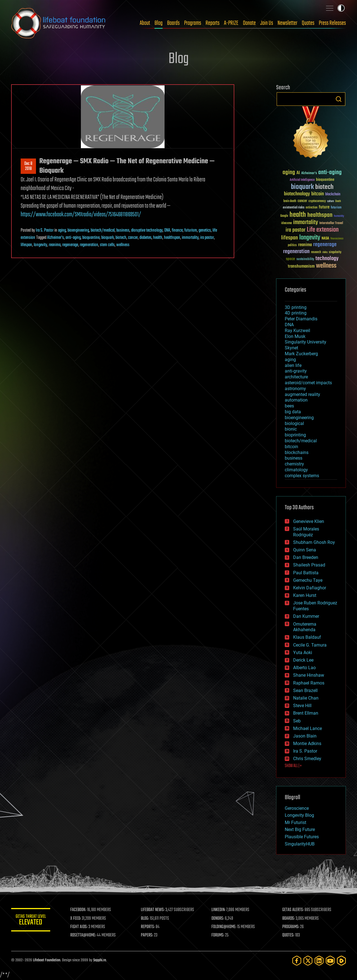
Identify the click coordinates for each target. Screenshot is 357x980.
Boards (173, 23)
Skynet (291, 348)
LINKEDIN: (219, 910)
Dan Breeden (306, 557)
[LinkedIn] (319, 961)
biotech (121, 238)
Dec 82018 (28, 166)
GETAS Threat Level (31, 921)
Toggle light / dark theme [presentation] (341, 8)
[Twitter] (308, 961)
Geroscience (297, 808)
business (123, 230)
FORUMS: (218, 935)
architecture (296, 377)
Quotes (308, 23)
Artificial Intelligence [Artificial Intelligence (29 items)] (302, 180)
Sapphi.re (100, 960)
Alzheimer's (56, 238)
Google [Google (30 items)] (284, 216)
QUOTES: (288, 935)
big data (293, 412)
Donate (249, 23)
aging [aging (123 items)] (289, 173)
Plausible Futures (302, 837)
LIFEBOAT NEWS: (153, 910)
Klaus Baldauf (307, 637)
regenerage (70, 245)
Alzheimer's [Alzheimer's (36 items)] (309, 173)
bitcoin (291, 447)
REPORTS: (148, 927)
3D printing (296, 307)
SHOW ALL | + (293, 766)
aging (62, 230)
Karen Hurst (305, 595)
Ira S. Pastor (45, 230)
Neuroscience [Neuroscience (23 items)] (337, 239)
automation (296, 400)
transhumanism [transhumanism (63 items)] (301, 266)
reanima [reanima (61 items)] (305, 245)
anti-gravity (296, 371)
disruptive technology (147, 230)
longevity (40, 245)
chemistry (294, 464)
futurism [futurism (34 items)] (336, 208)
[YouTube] (330, 961)
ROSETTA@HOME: (83, 935)
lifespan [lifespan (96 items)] (290, 238)
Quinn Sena (305, 550)
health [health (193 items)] (298, 215)
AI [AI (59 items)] (298, 173)
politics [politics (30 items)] (292, 245)
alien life (293, 365)
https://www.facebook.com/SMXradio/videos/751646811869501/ (81, 215)
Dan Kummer (306, 616)
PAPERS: (147, 935)
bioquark (108, 238)
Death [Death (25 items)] (338, 201)
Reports (213, 23)
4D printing (296, 313)
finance (177, 230)
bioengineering (78, 230)
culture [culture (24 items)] (331, 201)
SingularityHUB (300, 844)
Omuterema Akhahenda (305, 627)
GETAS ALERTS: (293, 910)
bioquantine (91, 238)
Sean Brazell (305, 690)
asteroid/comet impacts (308, 383)
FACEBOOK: (78, 910)
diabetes (145, 238)
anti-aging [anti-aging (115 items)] (330, 173)
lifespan (26, 245)
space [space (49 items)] (290, 259)
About (145, 23)
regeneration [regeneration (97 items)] (296, 252)
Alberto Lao (304, 668)
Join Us (267, 23)
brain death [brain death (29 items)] (290, 201)
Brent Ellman (306, 713)
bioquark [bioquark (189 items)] (302, 187)
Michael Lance (307, 728)
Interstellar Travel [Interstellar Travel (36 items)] (331, 223)
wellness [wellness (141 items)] (326, 266)
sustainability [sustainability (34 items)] (305, 260)
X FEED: (76, 919)
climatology (296, 470)
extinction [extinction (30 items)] (312, 208)
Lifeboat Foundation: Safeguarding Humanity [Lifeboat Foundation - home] (59, 23)
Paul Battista (306, 573)
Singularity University (306, 342)
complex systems (302, 476)
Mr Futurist (296, 822)
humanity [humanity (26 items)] (339, 216)
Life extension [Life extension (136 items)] (323, 230)
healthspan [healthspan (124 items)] (320, 215)
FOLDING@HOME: (224, 927)
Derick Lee (303, 660)
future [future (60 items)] (324, 207)
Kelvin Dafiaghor (310, 588)
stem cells (107, 245)
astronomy (295, 389)
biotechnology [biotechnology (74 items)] (297, 194)
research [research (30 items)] (316, 252)
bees (289, 406)
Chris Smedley (307, 759)
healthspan (172, 238)
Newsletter (287, 23)
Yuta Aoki (303, 653)
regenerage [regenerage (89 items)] (325, 245)
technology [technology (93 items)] (327, 259)
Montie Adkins (307, 744)
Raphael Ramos (309, 683)
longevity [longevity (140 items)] (310, 238)
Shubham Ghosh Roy (314, 542)
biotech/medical (103, 230)
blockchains (297, 452)
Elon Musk (295, 336)
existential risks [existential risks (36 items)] (294, 208)
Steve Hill (302, 706)
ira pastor (207, 238)
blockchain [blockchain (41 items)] (333, 194)
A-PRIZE (231, 23)
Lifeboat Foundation (47, 960)
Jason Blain (305, 736)
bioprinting (295, 435)
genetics (205, 230)
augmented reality (302, 394)
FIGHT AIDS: (79, 927)
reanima (55, 245)
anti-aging (73, 238)
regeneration (89, 245)
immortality (190, 238)
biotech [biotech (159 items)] (324, 187)
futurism (191, 230)
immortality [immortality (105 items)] (306, 222)
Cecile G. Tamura (310, 645)
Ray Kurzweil (297, 331)
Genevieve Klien (309, 521)
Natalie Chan (306, 698)
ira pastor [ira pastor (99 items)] (296, 230)
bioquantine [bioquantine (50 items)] (325, 180)
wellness (123, 245)
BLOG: (145, 919)
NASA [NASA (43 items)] (325, 239)
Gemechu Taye (308, 580)
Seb (297, 721)
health (158, 238)
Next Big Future (300, 829)
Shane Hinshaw (309, 675)
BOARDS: (289, 919)
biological (294, 423)
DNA (167, 230)
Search (339, 99)
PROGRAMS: (291, 927)
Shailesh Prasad (309, 565)
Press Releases (332, 23)
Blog (159, 23)
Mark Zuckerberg (301, 354)
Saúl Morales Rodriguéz (306, 532)
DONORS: (218, 919)
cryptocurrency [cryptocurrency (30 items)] (317, 201)
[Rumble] (341, 961)
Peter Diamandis (301, 319)
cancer (133, 238)
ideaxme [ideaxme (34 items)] (286, 224)
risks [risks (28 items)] (325, 252)
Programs (193, 23)
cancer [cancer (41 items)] (302, 201)
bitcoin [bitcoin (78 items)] (318, 194)
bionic (291, 429)
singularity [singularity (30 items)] (335, 252)
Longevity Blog (299, 815)
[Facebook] (297, 961)
